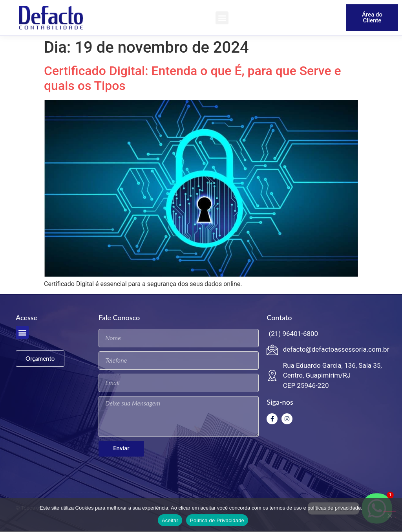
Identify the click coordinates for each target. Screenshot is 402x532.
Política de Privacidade (217, 520)
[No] (389, 515)
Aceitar (170, 520)
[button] (222, 18)
